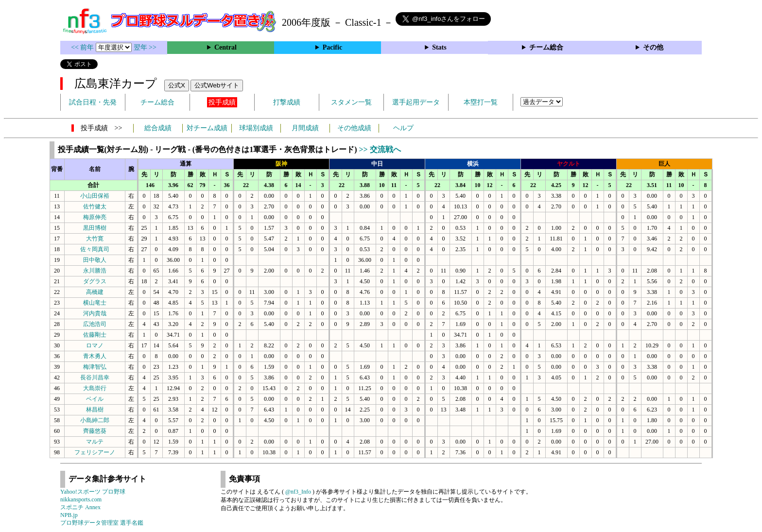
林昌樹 (95, 410)
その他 (653, 47)
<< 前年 (83, 47)
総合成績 (158, 128)
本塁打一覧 (481, 102)
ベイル (95, 399)
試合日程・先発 (93, 102)
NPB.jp (69, 515)
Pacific (332, 47)
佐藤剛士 (95, 335)
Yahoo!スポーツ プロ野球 (93, 492)
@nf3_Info (298, 492)
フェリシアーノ (95, 452)
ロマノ (95, 345)
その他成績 (354, 128)
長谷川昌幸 (95, 378)
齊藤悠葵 (95, 431)
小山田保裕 (95, 196)
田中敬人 (95, 260)
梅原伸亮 (95, 217)
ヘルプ (403, 128)
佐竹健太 (95, 206)
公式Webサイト (217, 85)
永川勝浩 (95, 271)
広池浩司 (95, 324)
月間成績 (305, 128)
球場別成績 (256, 128)
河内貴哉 (95, 313)
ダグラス (95, 281)
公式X (177, 85)
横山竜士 (95, 303)
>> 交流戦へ (380, 149)
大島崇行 (95, 388)
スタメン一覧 (351, 102)
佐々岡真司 (95, 249)
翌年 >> (145, 47)
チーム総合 (546, 47)
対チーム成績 (207, 128)
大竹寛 (95, 239)
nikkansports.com (81, 499)
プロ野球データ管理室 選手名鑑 (102, 523)
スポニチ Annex (80, 507)
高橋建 (95, 292)
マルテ (95, 442)
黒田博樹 (95, 228)
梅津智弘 (95, 367)
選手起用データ (416, 102)
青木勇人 (95, 356)
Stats (439, 47)
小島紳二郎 (95, 420)
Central (225, 47)
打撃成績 (287, 102)
